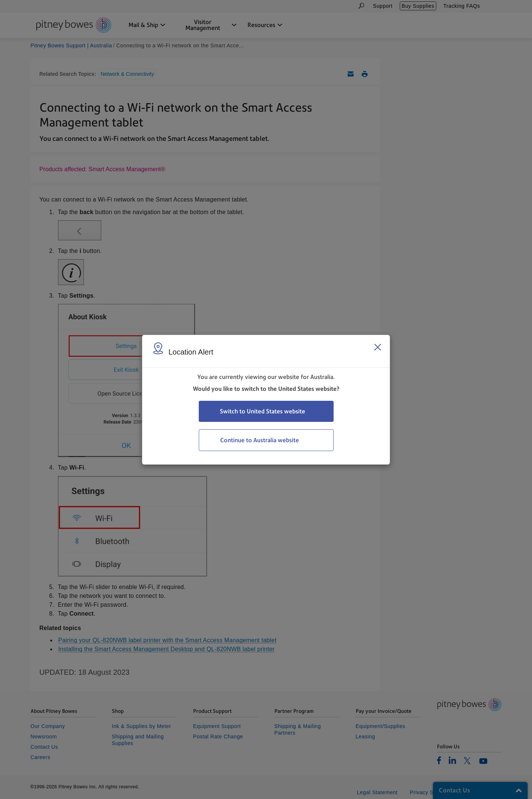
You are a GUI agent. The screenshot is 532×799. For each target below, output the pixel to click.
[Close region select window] (378, 347)
